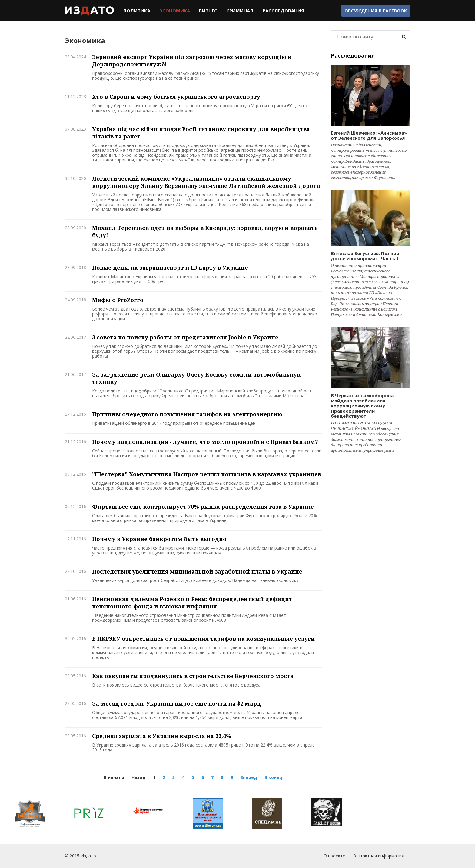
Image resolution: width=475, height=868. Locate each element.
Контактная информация (378, 856)
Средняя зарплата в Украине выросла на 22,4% (162, 736)
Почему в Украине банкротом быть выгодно (159, 539)
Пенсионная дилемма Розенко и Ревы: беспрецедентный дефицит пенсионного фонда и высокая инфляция (192, 603)
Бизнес (208, 11)
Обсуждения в (376, 11)
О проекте (334, 856)
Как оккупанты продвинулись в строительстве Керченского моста (193, 676)
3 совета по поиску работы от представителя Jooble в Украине (185, 337)
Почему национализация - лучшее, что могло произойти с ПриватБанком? (205, 442)
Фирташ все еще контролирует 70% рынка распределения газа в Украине (203, 507)
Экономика (175, 11)
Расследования (283, 11)
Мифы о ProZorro (118, 300)
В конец (273, 777)
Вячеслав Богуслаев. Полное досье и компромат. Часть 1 (365, 256)
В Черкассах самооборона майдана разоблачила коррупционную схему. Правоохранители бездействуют (362, 406)
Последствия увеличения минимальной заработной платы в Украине (197, 571)
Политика (137, 11)
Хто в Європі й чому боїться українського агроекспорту (176, 97)
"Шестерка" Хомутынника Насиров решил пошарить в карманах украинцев (207, 474)
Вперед (249, 777)
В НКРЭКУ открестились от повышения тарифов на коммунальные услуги (203, 639)
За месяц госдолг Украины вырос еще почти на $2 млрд (176, 703)
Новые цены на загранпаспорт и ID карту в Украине (170, 268)
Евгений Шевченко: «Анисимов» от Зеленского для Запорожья (369, 135)
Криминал (240, 11)
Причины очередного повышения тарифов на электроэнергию (187, 414)
